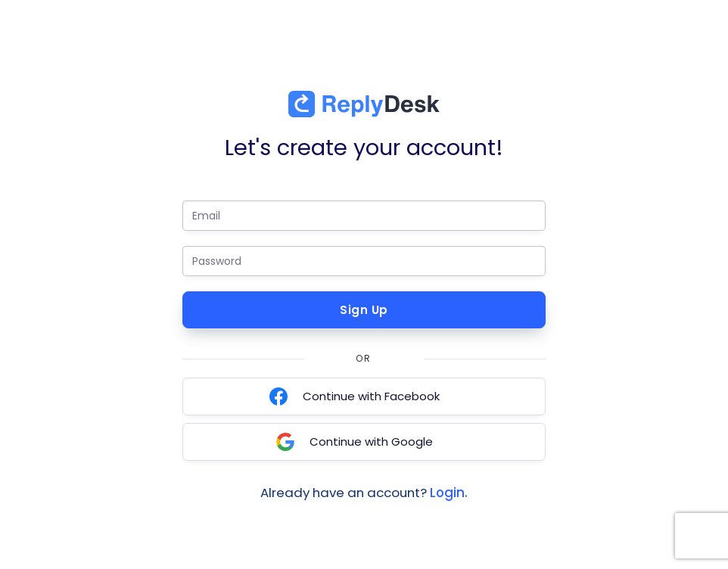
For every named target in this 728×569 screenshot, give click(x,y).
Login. (449, 493)
